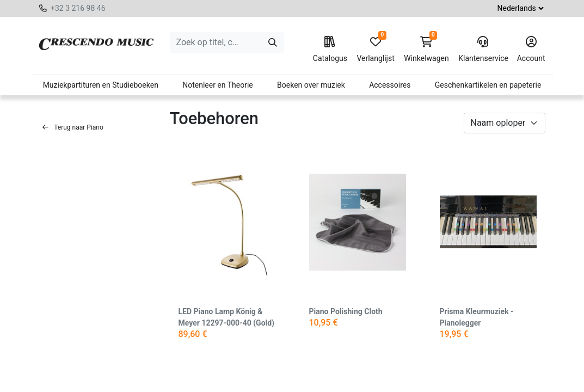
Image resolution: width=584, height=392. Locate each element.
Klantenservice (483, 50)
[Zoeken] (273, 42)
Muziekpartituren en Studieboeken (101, 85)
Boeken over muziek (311, 85)
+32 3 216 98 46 (78, 8)
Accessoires (390, 85)
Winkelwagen (426, 50)
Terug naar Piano (73, 127)
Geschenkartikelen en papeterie (488, 85)
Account (531, 50)
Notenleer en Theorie (218, 85)
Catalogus (330, 50)
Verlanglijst (375, 50)
